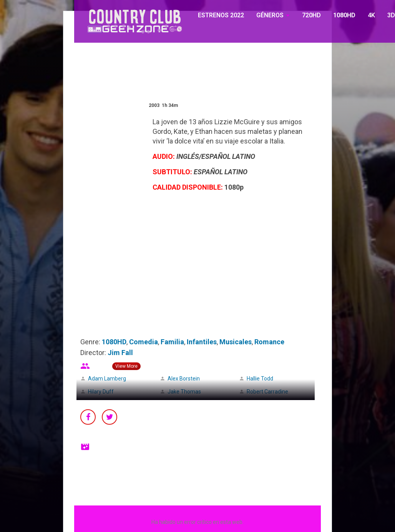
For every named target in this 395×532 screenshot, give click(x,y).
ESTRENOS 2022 (221, 15)
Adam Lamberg (107, 379)
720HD (311, 15)
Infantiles (202, 342)
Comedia (144, 342)
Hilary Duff (101, 392)
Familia (172, 342)
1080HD (344, 15)
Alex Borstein (184, 379)
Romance (269, 342)
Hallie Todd (260, 379)
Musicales (236, 342)
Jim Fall (120, 353)
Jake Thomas (184, 392)
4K (371, 15)
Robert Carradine (267, 392)
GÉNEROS (270, 15)
